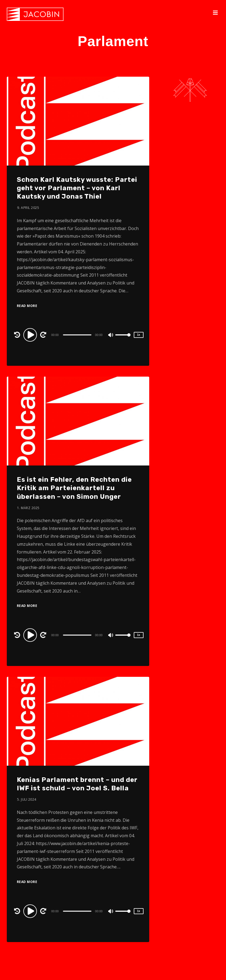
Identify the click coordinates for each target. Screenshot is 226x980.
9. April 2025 (28, 208)
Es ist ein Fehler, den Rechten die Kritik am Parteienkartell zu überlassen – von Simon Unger (74, 488)
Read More (27, 306)
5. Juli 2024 (27, 799)
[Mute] (111, 335)
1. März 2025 (28, 508)
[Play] (31, 335)
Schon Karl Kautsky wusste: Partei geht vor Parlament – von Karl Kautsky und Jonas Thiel (77, 188)
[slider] (77, 335)
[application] (78, 335)
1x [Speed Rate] (139, 335)
